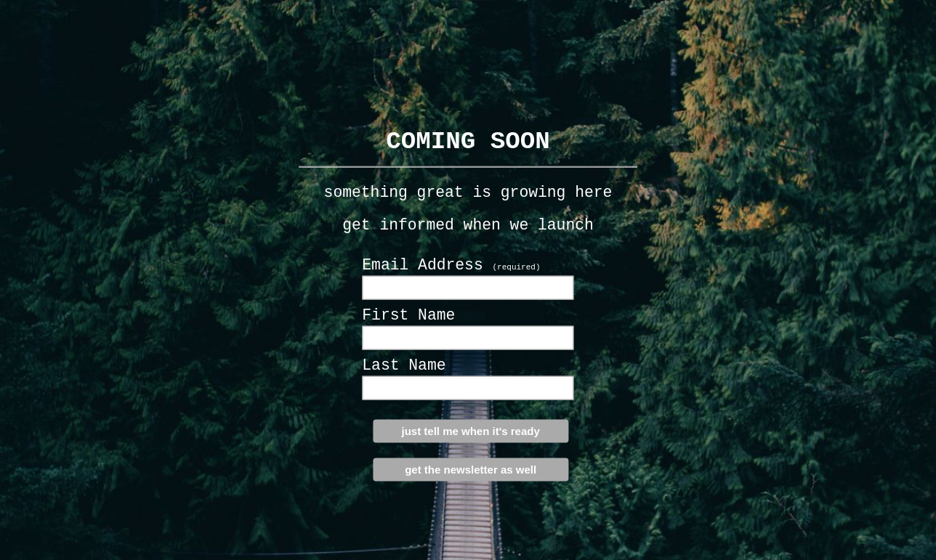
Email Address (451, 265)
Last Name (404, 365)
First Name (408, 315)
